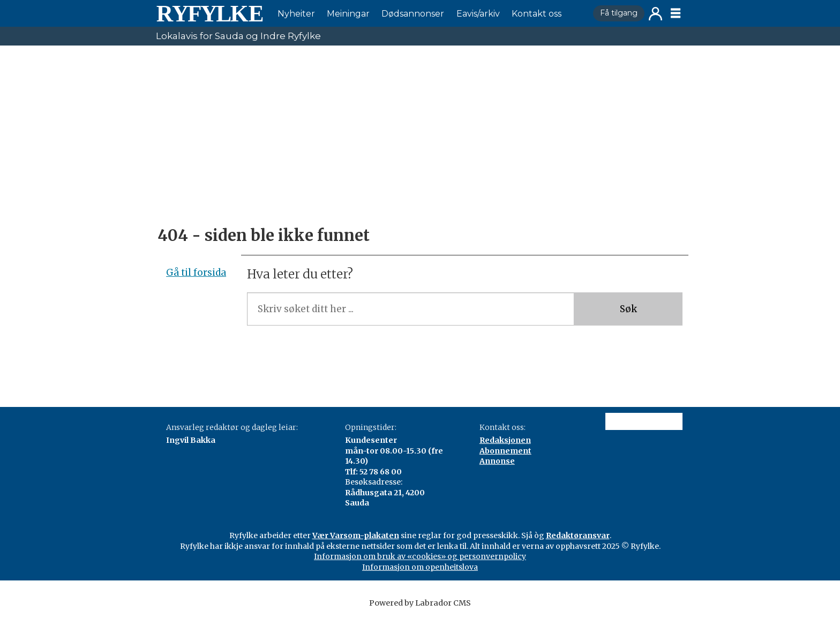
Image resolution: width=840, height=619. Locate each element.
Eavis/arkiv (478, 14)
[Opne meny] (676, 13)
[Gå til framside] (209, 13)
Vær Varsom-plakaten (356, 535)
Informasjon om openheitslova (420, 567)
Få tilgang (619, 13)
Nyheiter (296, 14)
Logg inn (655, 14)
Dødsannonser (413, 14)
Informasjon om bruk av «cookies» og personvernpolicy (420, 556)
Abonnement (505, 451)
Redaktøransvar (578, 535)
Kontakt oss (537, 14)
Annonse (497, 461)
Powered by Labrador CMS (420, 603)
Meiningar (348, 14)
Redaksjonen (505, 440)
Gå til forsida (196, 273)
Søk (628, 309)
